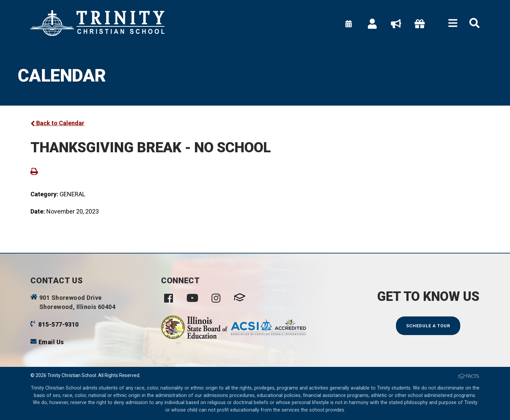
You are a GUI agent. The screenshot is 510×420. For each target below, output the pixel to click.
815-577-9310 (58, 324)
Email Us (51, 342)
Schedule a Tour (428, 326)
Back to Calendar (57, 123)
